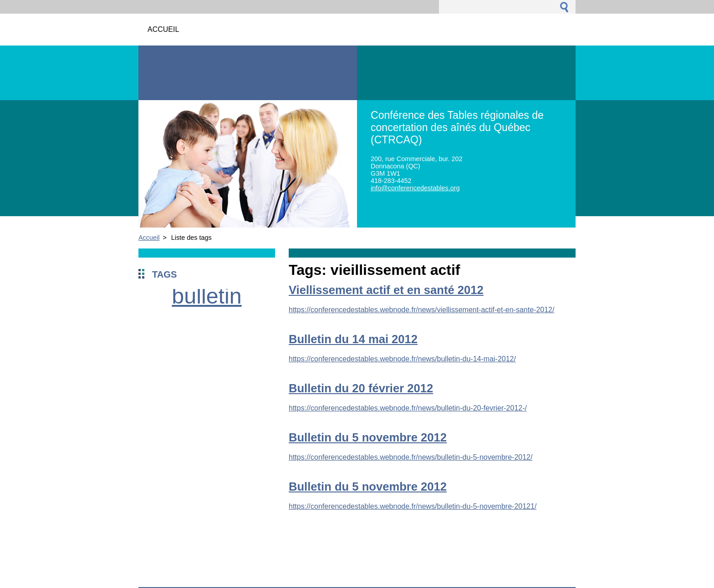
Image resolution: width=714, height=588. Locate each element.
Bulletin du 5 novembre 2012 (368, 437)
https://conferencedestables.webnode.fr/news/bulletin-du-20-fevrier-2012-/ (408, 408)
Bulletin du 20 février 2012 (361, 388)
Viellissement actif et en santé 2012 (386, 290)
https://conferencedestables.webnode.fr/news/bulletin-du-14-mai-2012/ (402, 359)
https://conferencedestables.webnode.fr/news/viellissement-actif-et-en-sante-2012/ (421, 310)
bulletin (207, 296)
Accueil (149, 238)
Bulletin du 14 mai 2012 (353, 339)
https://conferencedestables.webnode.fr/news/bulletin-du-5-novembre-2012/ (411, 457)
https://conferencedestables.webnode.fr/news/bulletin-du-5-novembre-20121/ (413, 506)
